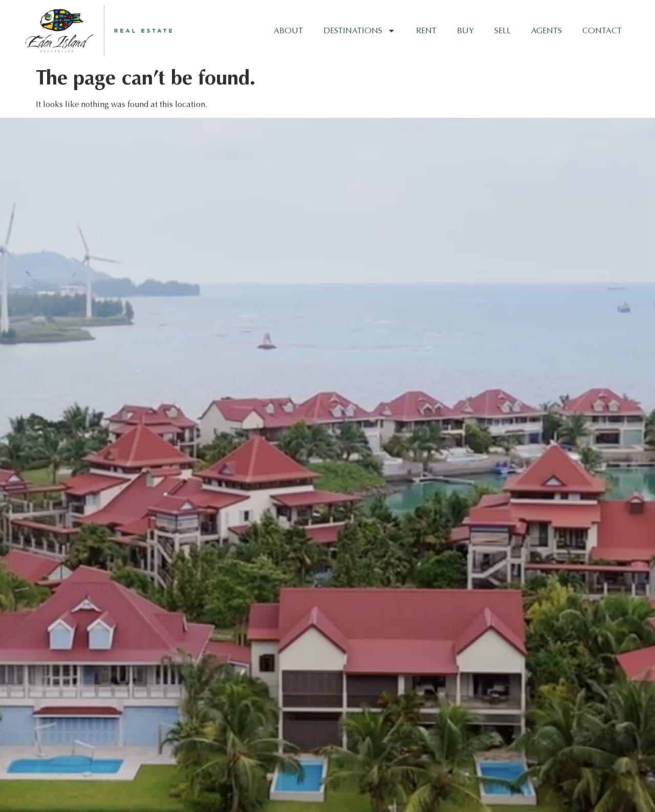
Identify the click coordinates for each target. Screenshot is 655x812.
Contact (602, 30)
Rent (426, 30)
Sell (503, 30)
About (288, 30)
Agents (547, 30)
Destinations (359, 31)
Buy (465, 30)
